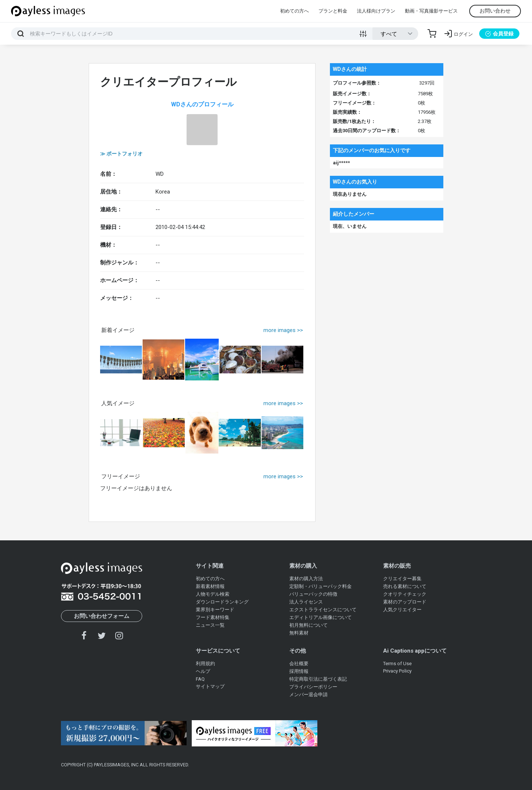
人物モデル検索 (213, 594)
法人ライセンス (306, 602)
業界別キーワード (215, 610)
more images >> (283, 330)
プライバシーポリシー (313, 687)
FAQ (200, 679)
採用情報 (299, 671)
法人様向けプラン (376, 11)
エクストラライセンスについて (323, 610)
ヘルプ (203, 671)
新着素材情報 (210, 586)
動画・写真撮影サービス (431, 11)
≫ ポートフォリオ (121, 154)
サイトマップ (210, 686)
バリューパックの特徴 (313, 594)
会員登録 (499, 34)
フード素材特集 (213, 617)
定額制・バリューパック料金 (320, 586)
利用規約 (205, 664)
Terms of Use (397, 664)
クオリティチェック (405, 594)
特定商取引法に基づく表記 (318, 679)
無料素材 (299, 633)
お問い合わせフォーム (102, 616)
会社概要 (299, 664)
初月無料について (308, 625)
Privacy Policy (397, 671)
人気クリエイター (402, 610)
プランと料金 (333, 11)
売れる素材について (405, 586)
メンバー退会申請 (308, 695)
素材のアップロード (405, 602)
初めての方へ (294, 11)
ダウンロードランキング (222, 602)
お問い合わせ (495, 11)
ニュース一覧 (210, 625)
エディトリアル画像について (320, 617)
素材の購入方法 (306, 579)
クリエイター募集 (402, 579)
